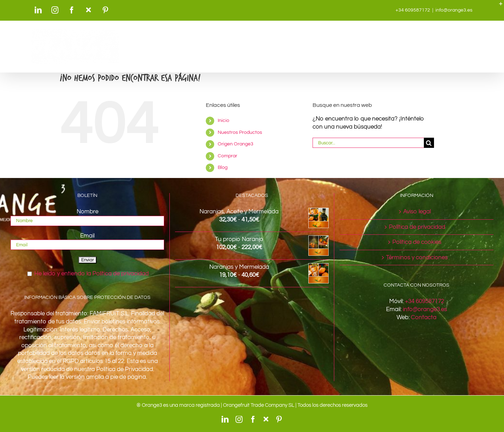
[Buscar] (429, 143)
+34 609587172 (425, 301)
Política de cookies (417, 242)
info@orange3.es (454, 10)
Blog (223, 167)
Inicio (223, 121)
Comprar (227, 156)
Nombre (87, 212)
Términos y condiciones (417, 258)
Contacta (424, 317)
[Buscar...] (368, 143)
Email (87, 236)
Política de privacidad (417, 227)
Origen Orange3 (236, 144)
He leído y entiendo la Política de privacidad (92, 274)
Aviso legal (417, 212)
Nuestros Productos (240, 132)
